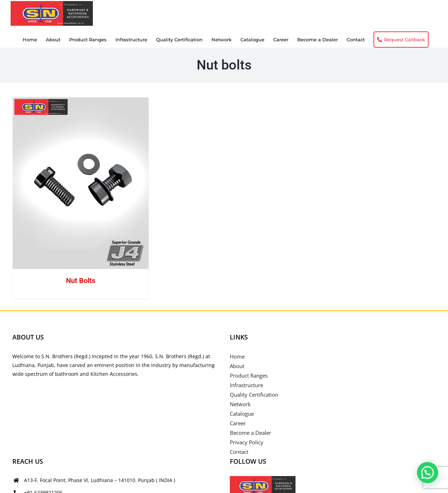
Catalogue (242, 414)
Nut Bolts (81, 281)
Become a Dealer (250, 433)
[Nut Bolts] (81, 183)
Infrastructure (246, 385)
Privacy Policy (247, 442)
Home (237, 356)
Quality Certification (254, 395)
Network (240, 404)
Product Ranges (249, 375)
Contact (239, 452)
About (237, 366)
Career (238, 423)
